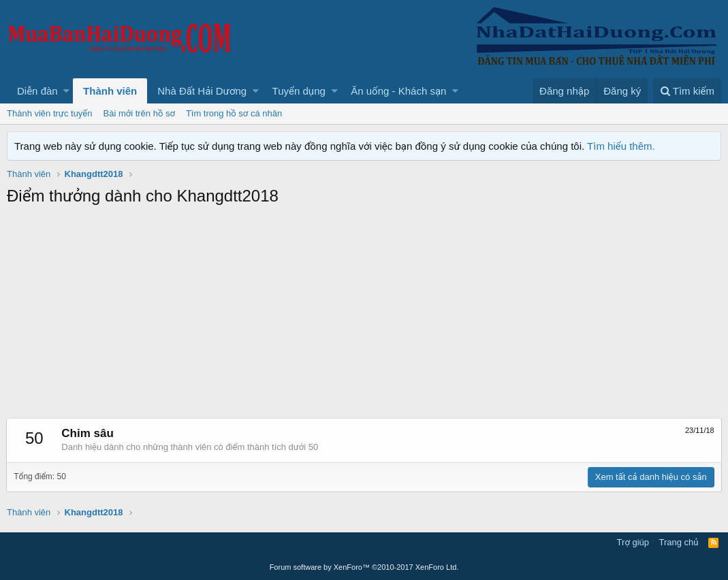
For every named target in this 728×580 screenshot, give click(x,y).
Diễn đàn (37, 91)
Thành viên (110, 91)
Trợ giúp (633, 542)
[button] (66, 91)
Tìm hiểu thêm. (621, 146)
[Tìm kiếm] (687, 91)
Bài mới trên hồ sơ (139, 113)
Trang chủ (679, 542)
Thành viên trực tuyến (50, 113)
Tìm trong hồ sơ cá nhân (234, 113)
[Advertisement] (364, 316)
